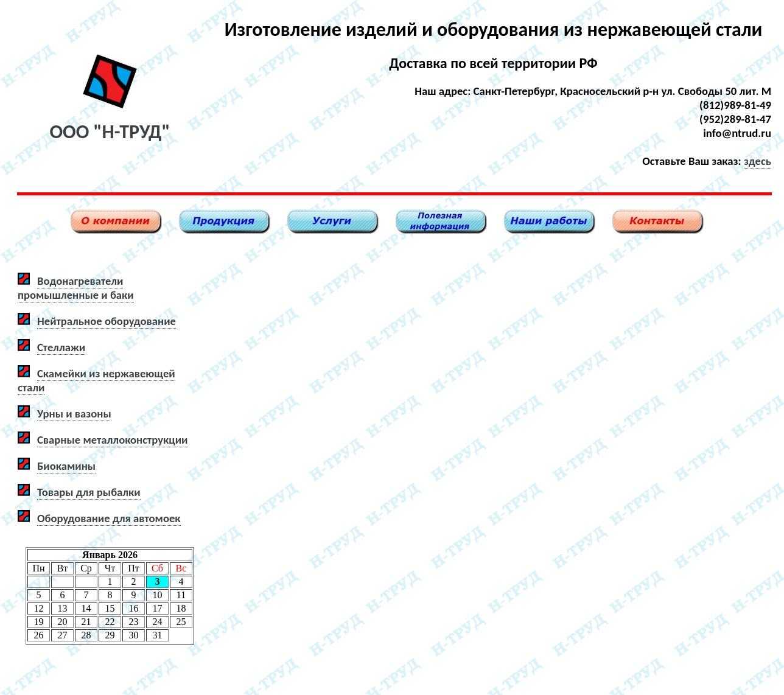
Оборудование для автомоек (109, 518)
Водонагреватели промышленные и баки (76, 288)
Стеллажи (61, 347)
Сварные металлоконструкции (113, 440)
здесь (758, 161)
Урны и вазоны (74, 414)
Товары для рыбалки (89, 492)
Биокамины (66, 466)
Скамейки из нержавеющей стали (96, 380)
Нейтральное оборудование (107, 321)
